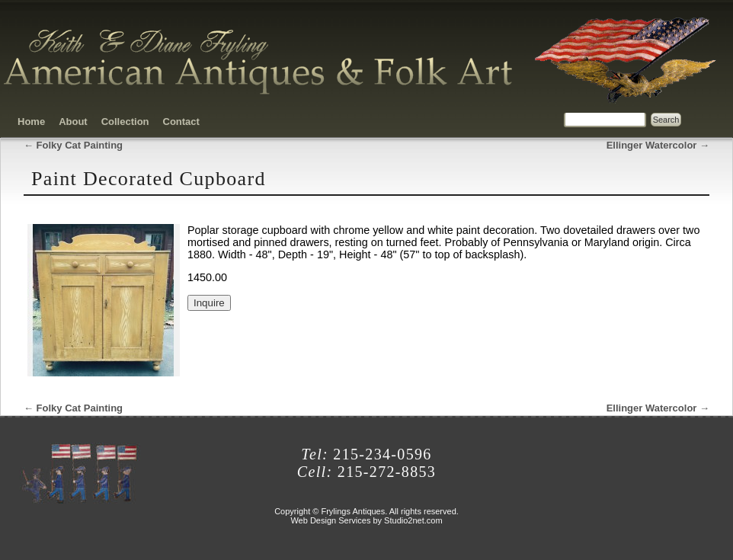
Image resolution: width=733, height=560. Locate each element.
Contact (181, 122)
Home (31, 122)
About (73, 122)
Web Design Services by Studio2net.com (366, 520)
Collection (125, 122)
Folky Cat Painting (73, 145)
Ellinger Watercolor (658, 145)
